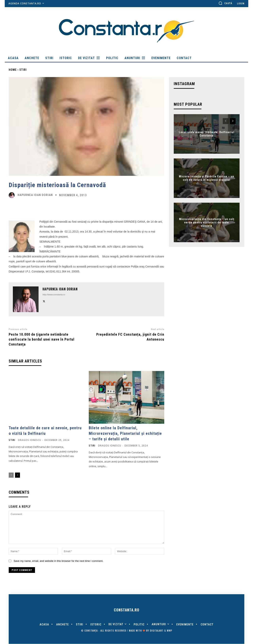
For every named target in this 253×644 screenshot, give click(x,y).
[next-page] (17, 475)
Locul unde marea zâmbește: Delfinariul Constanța (207, 134)
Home (13, 70)
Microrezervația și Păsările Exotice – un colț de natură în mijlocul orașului (207, 178)
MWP (169, 631)
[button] (225, 3)
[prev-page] (11, 475)
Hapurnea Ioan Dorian (35, 195)
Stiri (23, 70)
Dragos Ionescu (30, 440)
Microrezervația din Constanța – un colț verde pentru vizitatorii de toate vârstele (207, 222)
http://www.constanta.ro (54, 295)
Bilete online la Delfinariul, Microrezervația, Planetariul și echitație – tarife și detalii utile (125, 433)
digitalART (157, 631)
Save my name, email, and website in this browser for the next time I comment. (59, 561)
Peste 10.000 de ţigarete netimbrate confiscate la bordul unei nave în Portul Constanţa (42, 339)
